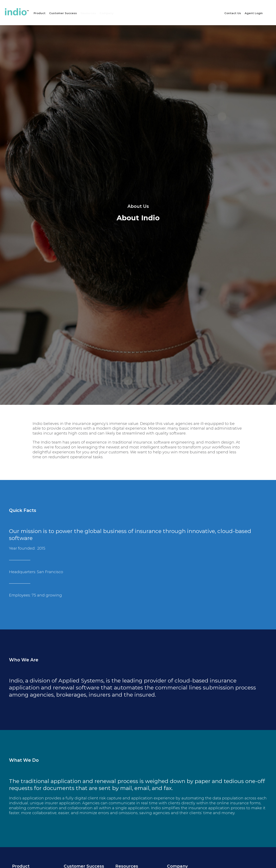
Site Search (272, 12)
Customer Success (63, 13)
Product (40, 13)
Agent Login (254, 13)
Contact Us (233, 13)
